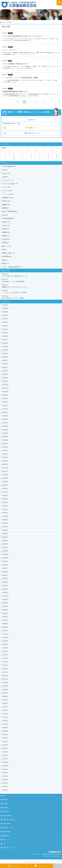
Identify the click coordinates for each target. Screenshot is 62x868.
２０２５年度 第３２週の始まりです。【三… (32, 275)
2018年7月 (5, 610)
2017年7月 (5, 651)
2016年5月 (5, 700)
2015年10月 (5, 724)
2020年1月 (5, 548)
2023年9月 (5, 395)
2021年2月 (5, 502)
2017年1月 (5, 672)
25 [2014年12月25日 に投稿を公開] (31, 157)
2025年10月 (5, 308)
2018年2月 (5, 627)
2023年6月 (5, 405)
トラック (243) (6, 187)
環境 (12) (5, 250)
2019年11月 (5, 554)
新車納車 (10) (6, 232)
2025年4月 (5, 329)
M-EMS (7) (5, 170)
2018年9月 (5, 603)
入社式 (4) (5, 215)
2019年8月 (5, 565)
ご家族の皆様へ (7, 824)
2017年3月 (5, 665)
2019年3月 (5, 582)
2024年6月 (5, 364)
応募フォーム (6, 840)
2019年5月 (5, 575)
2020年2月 (5, 544)
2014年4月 (5, 787)
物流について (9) (7, 246)
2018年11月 (5, 596)
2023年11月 (5, 388)
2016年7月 (5, 693)
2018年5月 (5, 617)
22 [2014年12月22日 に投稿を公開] (5, 157)
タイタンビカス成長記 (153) (10, 184)
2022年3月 (5, 457)
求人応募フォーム (32, 128)
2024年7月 (5, 360)
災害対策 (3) (5, 243)
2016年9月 (5, 686)
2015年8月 (5, 731)
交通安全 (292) (6, 201)
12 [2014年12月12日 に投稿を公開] (40, 154)
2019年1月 (5, 589)
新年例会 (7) (5, 229)
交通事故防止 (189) (7, 198)
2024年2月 (5, 378)
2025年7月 (5, 319)
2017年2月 (5, 669)
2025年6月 (5, 322)
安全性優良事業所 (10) (8, 218)
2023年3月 (5, 416)
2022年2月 (5, 461)
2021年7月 (5, 485)
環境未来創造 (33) (7, 257)
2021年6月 (5, 489)
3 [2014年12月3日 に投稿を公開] (22, 152)
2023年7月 (5, 402)
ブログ (5, 844)
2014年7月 (5, 776)
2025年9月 (5, 312)
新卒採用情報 (6, 832)
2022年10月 (5, 433)
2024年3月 (5, 374)
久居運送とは (6, 812)
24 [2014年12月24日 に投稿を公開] (22, 157)
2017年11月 (5, 638)
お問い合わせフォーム (32, 133)
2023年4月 (5, 412)
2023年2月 (5, 419)
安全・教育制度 (7, 816)
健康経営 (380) (6, 205)
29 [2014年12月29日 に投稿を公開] (5, 159)
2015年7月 (5, 735)
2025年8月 (5, 315)
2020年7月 (5, 527)
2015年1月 (5, 755)
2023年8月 (5, 399)
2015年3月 (5, 748)
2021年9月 (5, 478)
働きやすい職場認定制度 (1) (10, 211)
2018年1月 (5, 631)
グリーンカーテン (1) (8, 180)
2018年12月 (5, 593)
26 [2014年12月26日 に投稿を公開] (40, 157)
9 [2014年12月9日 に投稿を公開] (14, 154)
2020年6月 (5, 530)
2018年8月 (5, 606)
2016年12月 (5, 676)
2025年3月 (5, 333)
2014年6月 (5, 780)
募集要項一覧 (6, 836)
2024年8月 (5, 357)
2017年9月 (5, 645)
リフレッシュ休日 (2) (8, 194)
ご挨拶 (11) (5, 177)
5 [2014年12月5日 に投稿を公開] (40, 152)
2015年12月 (5, 717)
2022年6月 (5, 447)
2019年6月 (5, 572)
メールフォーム (40, 866)
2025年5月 (5, 326)
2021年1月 (5, 506)
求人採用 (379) (6, 239)
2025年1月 (5, 340)
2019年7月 (5, 568)
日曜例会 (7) (5, 236)
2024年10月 (5, 350)
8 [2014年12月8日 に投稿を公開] (5, 154)
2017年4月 (5, 662)
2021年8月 (5, 482)
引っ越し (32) (6, 225)
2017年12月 (5, 634)
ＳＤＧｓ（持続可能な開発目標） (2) (12, 267)
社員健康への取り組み (9, 820)
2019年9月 (5, 561)
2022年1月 (5, 464)
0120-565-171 (32, 120)
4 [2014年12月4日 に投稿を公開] (31, 152)
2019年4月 (5, 579)
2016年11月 (5, 679)
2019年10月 (5, 558)
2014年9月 (5, 769)
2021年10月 (5, 475)
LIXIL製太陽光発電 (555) (9, 166)
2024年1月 (5, 381)
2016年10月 (5, 683)
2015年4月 (5, 745)
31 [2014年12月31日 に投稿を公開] (22, 159)
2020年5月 (5, 534)
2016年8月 (5, 690)
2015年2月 (5, 752)
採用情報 (5, 808)
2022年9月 (5, 437)
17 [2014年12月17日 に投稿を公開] (22, 156)
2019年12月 (5, 551)
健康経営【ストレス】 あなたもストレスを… (32, 286)
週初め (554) (5, 263)
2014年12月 (5, 759)
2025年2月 (5, 336)
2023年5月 (5, 409)
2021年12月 (5, 468)
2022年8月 (5, 440)
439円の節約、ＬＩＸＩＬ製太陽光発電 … (32, 280)
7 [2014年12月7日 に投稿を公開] (57, 152)
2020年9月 (5, 520)
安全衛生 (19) (6, 222)
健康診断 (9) (5, 208)
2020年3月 (5, 541)
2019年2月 (5, 586)
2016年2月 (5, 710)
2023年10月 (5, 392)
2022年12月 (5, 426)
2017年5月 (5, 658)
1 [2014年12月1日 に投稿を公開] (5, 152)
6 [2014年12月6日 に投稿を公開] (48, 152)
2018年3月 (5, 624)
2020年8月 (5, 523)
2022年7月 (5, 444)
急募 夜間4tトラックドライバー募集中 (32, 297)
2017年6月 (5, 655)
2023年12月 (5, 385)
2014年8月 (5, 773)
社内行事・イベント (8, 828)
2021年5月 (5, 492)
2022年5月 (5, 451)
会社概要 (5, 804)
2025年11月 (5, 305)
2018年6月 (5, 613)
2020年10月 (5, 516)
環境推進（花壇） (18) (8, 253)
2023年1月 (5, 423)
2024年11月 (5, 347)
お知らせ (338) (6, 173)
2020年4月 (5, 537)
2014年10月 (5, 766)
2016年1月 (5, 714)
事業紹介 (5, 800)
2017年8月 (5, 648)
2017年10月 (5, 641)
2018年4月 (5, 620)
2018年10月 (5, 599)
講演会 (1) (5, 260)
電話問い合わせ (13, 866)
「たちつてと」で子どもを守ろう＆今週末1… (32, 291)
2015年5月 (5, 742)
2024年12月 (5, 343)
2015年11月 (5, 721)
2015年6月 (5, 738)
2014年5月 (5, 783)
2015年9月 (5, 728)
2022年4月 (5, 454)
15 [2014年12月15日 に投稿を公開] (5, 156)
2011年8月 (5, 790)
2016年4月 (5, 703)
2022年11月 (5, 430)
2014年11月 (5, 762)
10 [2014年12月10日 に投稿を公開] (22, 154)
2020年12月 (5, 509)
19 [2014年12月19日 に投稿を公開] (40, 156)
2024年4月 (5, 371)
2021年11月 (5, 471)
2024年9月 (5, 354)
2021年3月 (5, 499)
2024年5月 (5, 367)
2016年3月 (5, 707)
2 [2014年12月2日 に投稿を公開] (14, 152)
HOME (4, 22)
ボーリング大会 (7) (7, 191)
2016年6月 (5, 697)
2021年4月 (5, 496)
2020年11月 (5, 513)
